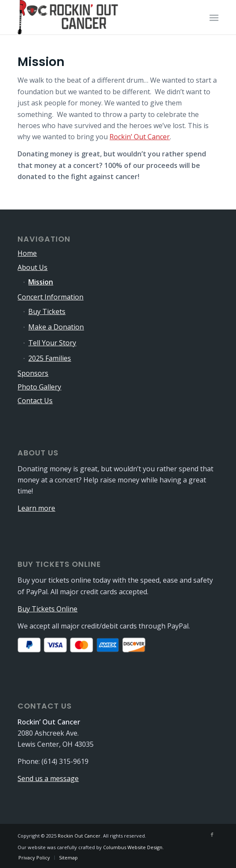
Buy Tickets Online (47, 609)
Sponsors (33, 373)
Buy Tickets (47, 311)
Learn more (36, 508)
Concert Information (50, 297)
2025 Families (50, 358)
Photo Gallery (39, 387)
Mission (41, 282)
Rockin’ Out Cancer (140, 137)
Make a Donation (56, 327)
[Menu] (214, 17)
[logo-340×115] (98, 17)
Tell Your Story (52, 343)
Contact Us (35, 401)
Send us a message (48, 778)
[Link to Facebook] (212, 835)
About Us (32, 267)
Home (27, 253)
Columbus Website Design (133, 847)
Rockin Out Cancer (79, 836)
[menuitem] (214, 17)
